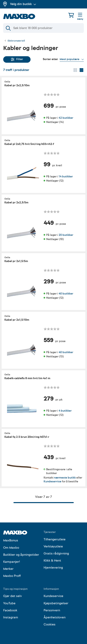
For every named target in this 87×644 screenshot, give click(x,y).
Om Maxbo (11, 548)
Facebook (10, 610)
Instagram (11, 617)
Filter (17, 59)
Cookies (50, 624)
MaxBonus (11, 540)
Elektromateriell (16, 41)
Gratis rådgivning (56, 553)
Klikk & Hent (52, 561)
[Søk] (43, 28)
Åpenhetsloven (55, 617)
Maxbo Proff (12, 576)
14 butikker (66, 176)
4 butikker (65, 411)
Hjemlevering (53, 568)
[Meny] (80, 17)
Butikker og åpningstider (21, 555)
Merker (8, 569)
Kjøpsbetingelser (56, 603)
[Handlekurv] (71, 15)
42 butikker (66, 118)
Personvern (52, 610)
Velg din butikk (23, 4)
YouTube (9, 603)
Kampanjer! (12, 562)
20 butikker (66, 235)
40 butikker (66, 294)
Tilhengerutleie (55, 539)
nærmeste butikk (65, 478)
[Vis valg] (72, 59)
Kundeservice (52, 481)
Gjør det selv (13, 596)
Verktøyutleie (53, 546)
